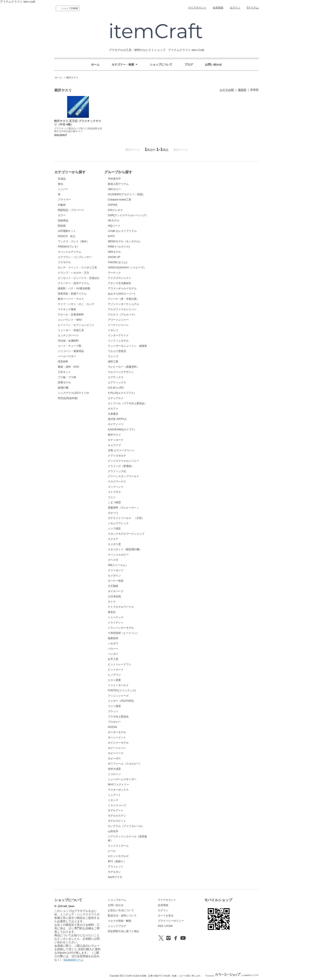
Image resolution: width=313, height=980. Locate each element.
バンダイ (113, 654)
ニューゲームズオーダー (122, 779)
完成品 (62, 179)
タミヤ (112, 602)
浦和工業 (113, 362)
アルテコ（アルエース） (122, 315)
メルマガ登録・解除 (120, 921)
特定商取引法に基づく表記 (123, 931)
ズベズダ (113, 560)
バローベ (113, 649)
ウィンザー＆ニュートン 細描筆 (127, 346)
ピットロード (116, 670)
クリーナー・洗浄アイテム (73, 283)
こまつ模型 (114, 502)
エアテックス (116, 377)
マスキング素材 (67, 309)
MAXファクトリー (118, 785)
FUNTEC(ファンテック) (122, 690)
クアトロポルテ (117, 456)
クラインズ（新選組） (121, 466)
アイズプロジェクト (120, 278)
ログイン (235, 8)
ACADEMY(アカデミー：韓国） (126, 194)
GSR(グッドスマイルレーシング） (128, 215)
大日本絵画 (114, 596)
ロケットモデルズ (118, 856)
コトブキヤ (114, 492)
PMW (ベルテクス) (119, 247)
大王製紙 (113, 586)
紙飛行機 (63, 388)
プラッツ (113, 711)
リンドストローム (118, 846)
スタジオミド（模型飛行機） (125, 549)
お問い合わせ (213, 65)
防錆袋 (62, 226)
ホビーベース (116, 753)
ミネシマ (113, 800)
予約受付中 (114, 179)
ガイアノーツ (116, 424)
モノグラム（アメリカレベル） (126, 826)
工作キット (64, 372)
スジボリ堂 (114, 544)
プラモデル (64, 262)
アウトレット (116, 867)
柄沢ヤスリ (72, 77)
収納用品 (63, 221)
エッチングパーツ (68, 335)
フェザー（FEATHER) (121, 701)
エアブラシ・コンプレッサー (75, 257)
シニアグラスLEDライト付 (73, 393)
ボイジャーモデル (118, 743)
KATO (111, 236)
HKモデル (114, 221)
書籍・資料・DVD (68, 367)
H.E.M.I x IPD (116, 388)
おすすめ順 (227, 90)
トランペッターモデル (121, 628)
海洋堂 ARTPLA (117, 419)
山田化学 (113, 831)
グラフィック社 (117, 471)
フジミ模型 (114, 706)
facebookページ (74, 960)
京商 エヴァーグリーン (121, 450)
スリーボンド (116, 570)
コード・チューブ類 (70, 346)
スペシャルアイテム (70, 252)
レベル (112, 851)
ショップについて (161, 65)
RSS (161, 926)
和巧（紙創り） (117, 861)
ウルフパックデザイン (121, 372)
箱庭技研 (113, 638)
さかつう (113, 513)
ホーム (95, 65)
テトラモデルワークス (121, 607)
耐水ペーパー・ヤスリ (71, 299)
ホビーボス (114, 758)
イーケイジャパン (118, 325)
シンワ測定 (114, 529)
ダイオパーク (116, 591)
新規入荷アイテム (118, 184)
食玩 (60, 184)
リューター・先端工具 (71, 330)
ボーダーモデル (117, 732)
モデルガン (114, 872)
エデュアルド (116, 398)
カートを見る (166, 916)
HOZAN (112, 727)
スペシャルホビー (118, 555)
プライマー (64, 200)
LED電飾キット (67, 231)
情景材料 (63, 362)
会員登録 (218, 8)
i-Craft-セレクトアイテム (122, 231)
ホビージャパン (117, 748)
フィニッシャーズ (118, 696)
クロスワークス (117, 482)
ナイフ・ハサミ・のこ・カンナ (76, 304)
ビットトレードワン (120, 664)
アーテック (114, 273)
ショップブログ (117, 926)
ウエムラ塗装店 (117, 351)
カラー (62, 215)
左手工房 (113, 659)
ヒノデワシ (114, 675)
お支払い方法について (121, 910)
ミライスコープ (117, 805)
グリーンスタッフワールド (123, 476)
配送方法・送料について (122, 916)
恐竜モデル (64, 382)
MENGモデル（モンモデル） (125, 241)
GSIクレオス (115, 210)
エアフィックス (117, 382)
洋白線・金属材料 (68, 341)
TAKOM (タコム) (117, 262)
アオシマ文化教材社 (120, 283)
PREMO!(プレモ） (69, 247)
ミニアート (114, 795)
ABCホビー (114, 189)
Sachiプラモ (115, 877)
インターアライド (118, 335)
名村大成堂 (114, 769)
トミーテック (116, 617)
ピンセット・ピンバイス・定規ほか (79, 278)
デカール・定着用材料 (71, 315)
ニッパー (63, 189)
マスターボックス (118, 790)
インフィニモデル (118, 341)
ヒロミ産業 (114, 680)
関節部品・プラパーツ (71, 210)
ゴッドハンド (116, 487)
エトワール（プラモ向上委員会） (127, 403)
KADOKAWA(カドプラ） (122, 429)
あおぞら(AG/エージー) (121, 294)
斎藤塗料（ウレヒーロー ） (124, 508)
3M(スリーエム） (118, 565)
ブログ (189, 65)
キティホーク (116, 440)
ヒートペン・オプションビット (76, 325)
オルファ (113, 409)
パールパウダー (67, 356)
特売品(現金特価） (69, 398)
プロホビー (114, 722)
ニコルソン (114, 774)
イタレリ (113, 330)
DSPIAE (113, 205)
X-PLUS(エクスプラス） (122, 393)
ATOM (169, 926)
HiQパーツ (114, 226)
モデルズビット (117, 821)
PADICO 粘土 (67, 236)
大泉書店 (113, 414)
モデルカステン (117, 816)
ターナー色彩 (116, 581)
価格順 (242, 90)
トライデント (116, 623)
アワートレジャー (118, 320)
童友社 (112, 612)
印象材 (62, 205)
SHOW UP (114, 257)
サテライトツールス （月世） (126, 518)
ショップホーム (117, 900)
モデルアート (116, 810)
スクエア (113, 539)
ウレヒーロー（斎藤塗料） (123, 367)
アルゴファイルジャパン (122, 309)
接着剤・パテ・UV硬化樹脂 (74, 288)
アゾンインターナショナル (123, 304)
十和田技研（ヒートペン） (123, 633)
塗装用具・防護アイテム (72, 294)
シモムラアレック (118, 523)
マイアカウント (197, 8)
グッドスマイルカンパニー (123, 461)
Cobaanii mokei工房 (119, 200)
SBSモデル (114, 252)
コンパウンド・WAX (70, 320)
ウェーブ (113, 356)
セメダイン (114, 576)
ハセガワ (113, 643)
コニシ (112, 497)
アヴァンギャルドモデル (122, 288)
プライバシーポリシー (171, 921)
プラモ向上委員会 (118, 717)
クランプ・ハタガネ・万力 (73, 273)
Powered (232, 976)
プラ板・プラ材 (67, 377)
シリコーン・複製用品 (71, 351)
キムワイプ (114, 445)
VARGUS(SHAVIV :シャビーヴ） (127, 268)
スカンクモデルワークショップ (126, 534)
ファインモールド (118, 685)
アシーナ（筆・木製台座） (123, 299)
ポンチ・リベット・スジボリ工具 (77, 268)
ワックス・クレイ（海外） (73, 241)
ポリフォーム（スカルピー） (125, 764)
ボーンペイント (117, 738)
